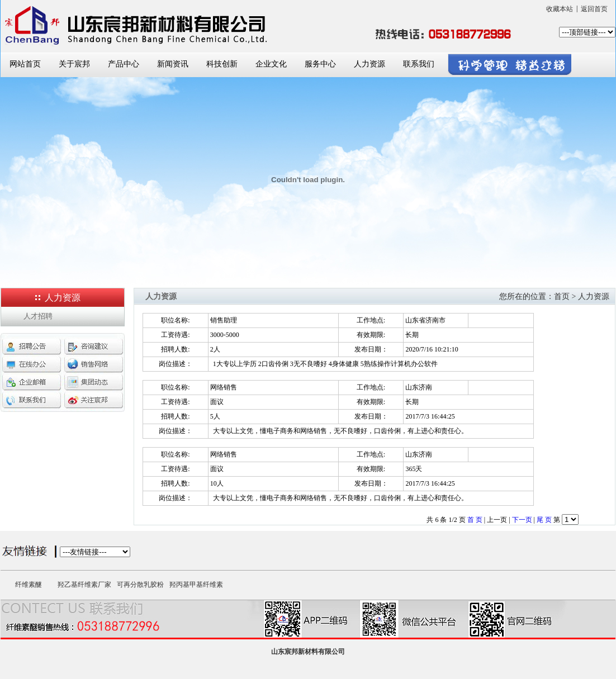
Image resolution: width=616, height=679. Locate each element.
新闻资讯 (173, 64)
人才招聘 (38, 316)
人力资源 (369, 64)
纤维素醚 (29, 585)
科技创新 (222, 64)
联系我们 (419, 64)
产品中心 (124, 64)
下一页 (522, 520)
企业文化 (271, 64)
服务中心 (320, 64)
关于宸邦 (74, 64)
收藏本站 (560, 9)
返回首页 (594, 9)
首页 (562, 296)
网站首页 (25, 64)
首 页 (475, 520)
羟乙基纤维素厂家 (84, 585)
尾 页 (544, 520)
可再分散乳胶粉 (140, 585)
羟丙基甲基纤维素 (196, 585)
